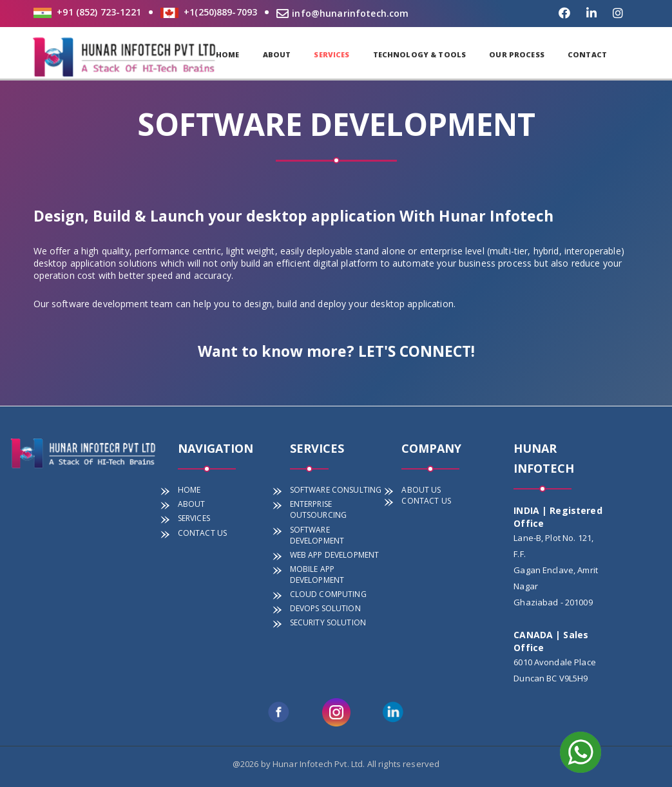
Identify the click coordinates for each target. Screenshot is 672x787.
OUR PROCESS (517, 54)
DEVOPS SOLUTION (325, 608)
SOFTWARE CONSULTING (336, 490)
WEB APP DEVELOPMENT (335, 555)
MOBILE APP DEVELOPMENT (317, 574)
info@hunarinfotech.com (342, 13)
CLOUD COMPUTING (328, 594)
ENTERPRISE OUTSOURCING (319, 509)
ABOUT (277, 54)
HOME (228, 54)
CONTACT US (202, 533)
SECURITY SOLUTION (328, 622)
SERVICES (331, 54)
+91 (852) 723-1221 (99, 12)
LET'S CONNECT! (417, 351)
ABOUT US (421, 490)
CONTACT (587, 54)
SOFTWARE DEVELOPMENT (317, 535)
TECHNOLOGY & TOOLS (420, 54)
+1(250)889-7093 (220, 12)
